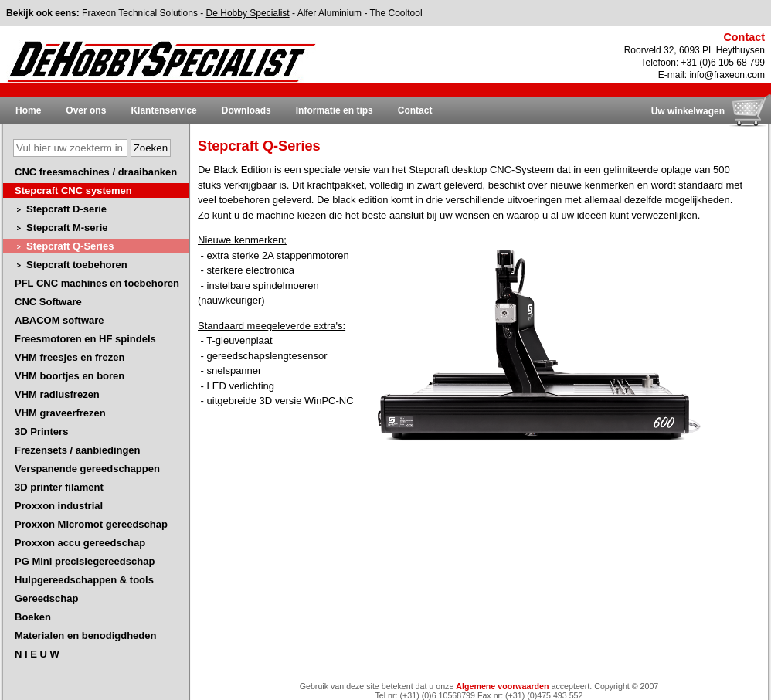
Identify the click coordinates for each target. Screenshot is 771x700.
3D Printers (41, 432)
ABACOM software (59, 320)
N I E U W (37, 654)
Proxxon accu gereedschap (80, 543)
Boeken (33, 617)
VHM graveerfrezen (60, 413)
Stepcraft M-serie (67, 228)
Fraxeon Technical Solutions (140, 13)
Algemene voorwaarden (502, 686)
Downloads (246, 110)
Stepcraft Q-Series (70, 246)
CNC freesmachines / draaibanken (96, 172)
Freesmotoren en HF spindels (85, 339)
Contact (415, 110)
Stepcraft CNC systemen (73, 190)
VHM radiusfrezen (57, 394)
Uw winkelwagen (688, 111)
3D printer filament (59, 487)
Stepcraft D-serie (66, 209)
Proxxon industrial (59, 506)
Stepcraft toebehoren (77, 265)
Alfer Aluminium (329, 13)
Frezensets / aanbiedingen (78, 450)
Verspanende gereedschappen (87, 469)
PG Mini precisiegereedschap (85, 561)
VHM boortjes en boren (70, 376)
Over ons (86, 110)
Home (28, 110)
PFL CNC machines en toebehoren (97, 283)
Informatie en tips (335, 110)
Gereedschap (46, 598)
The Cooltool (396, 13)
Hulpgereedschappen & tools (84, 580)
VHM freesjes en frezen (70, 357)
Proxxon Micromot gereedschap (91, 524)
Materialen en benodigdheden (85, 635)
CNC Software (48, 302)
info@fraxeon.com (727, 75)
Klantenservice (163, 110)
